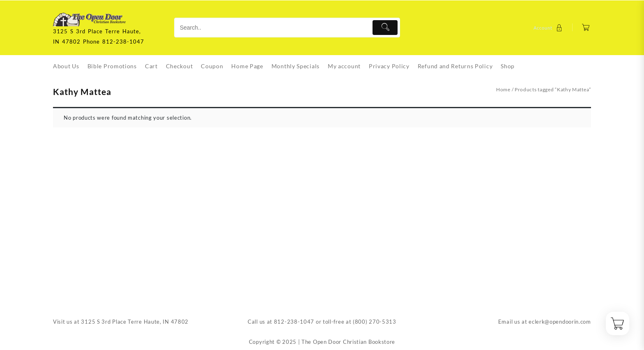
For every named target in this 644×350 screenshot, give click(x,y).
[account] (549, 28)
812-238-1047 (294, 322)
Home (503, 89)
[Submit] (385, 28)
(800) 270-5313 (375, 322)
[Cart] (586, 28)
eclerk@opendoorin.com (560, 322)
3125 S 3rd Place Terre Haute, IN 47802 (135, 322)
